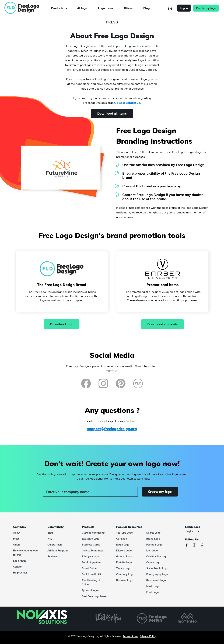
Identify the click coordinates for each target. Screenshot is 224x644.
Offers (128, 8)
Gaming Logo (124, 557)
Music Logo (153, 586)
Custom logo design (94, 533)
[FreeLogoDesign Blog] (138, 383)
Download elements (162, 324)
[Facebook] (86, 383)
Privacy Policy (148, 636)
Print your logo (90, 557)
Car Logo (122, 539)
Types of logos (90, 590)
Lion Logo (152, 551)
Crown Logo (153, 562)
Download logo (62, 324)
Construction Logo (157, 557)
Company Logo (125, 574)
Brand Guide (89, 568)
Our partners (55, 545)
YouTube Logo (124, 533)
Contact (18, 567)
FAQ (50, 539)
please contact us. (129, 103)
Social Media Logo (157, 568)
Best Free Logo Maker (95, 596)
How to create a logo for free (25, 553)
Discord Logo (124, 551)
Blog (146, 8)
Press (16, 539)
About (17, 533)
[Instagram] (103, 383)
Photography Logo (157, 574)
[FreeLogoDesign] (26, 8)
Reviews (52, 557)
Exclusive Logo (91, 539)
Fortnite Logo (124, 562)
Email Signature (91, 562)
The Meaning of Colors (91, 582)
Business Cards (91, 545)
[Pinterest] (121, 383)
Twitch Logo (123, 568)
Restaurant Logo (156, 580)
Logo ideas (106, 8)
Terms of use (130, 636)
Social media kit (91, 574)
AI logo (82, 8)
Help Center (20, 573)
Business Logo (125, 580)
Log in (184, 8)
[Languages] (192, 531)
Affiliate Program (58, 551)
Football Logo (154, 545)
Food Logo (152, 592)
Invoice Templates (93, 551)
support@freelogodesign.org (112, 429)
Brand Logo (153, 539)
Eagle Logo (123, 545)
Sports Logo (153, 533)
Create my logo (206, 8)
